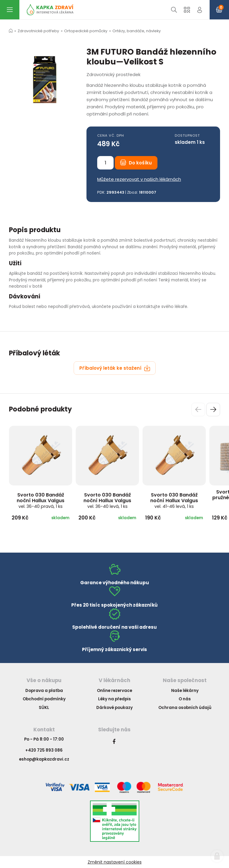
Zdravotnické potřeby (38, 31)
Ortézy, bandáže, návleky (137, 31)
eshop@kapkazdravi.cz (44, 759)
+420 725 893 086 (44, 750)
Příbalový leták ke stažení (115, 368)
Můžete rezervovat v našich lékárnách (139, 179)
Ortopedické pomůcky (86, 31)
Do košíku (136, 163)
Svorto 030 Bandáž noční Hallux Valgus (41, 500)
